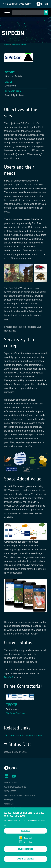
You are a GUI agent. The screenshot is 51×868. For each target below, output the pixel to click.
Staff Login (8, 800)
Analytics (28, 846)
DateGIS (9, 677)
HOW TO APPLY (11, 783)
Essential (28, 842)
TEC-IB (12, 705)
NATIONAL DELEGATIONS (15, 787)
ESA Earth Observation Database (17, 808)
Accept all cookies (25, 863)
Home (7, 44)
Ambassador (9, 804)
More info (25, 835)
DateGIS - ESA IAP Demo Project (26, 736)
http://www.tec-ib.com (16, 713)
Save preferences (25, 853)
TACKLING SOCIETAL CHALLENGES (19, 795)
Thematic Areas (19, 44)
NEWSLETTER (10, 791)
